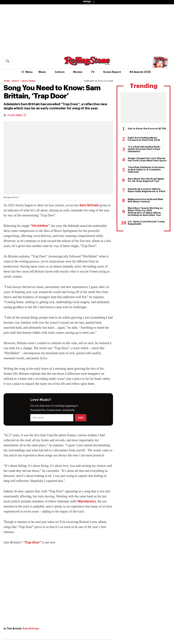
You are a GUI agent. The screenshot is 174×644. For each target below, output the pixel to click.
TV (93, 72)
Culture (60, 72)
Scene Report (112, 72)
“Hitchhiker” (40, 226)
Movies (78, 72)
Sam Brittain (89, 205)
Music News (29, 81)
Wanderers (86, 501)
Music (42, 72)
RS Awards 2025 (140, 72)
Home (7, 81)
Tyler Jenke (17, 115)
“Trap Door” (32, 542)
